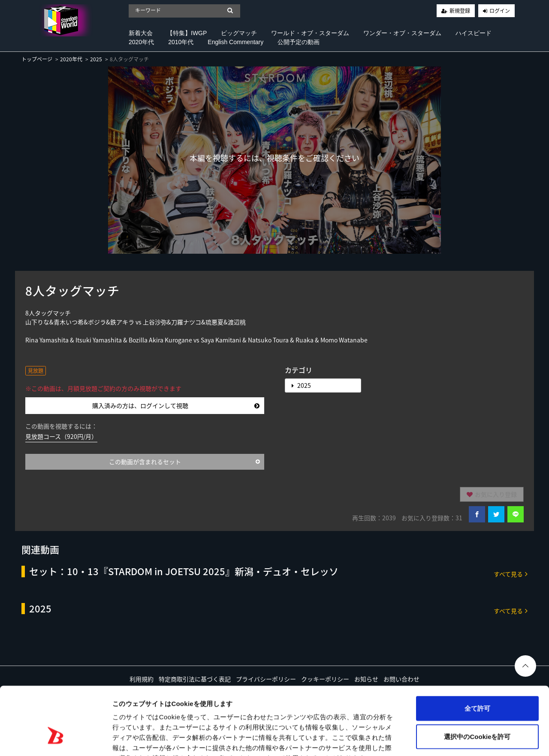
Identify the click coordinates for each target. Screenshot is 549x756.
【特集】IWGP (187, 33)
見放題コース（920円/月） (61, 436)
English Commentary (235, 42)
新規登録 (460, 11)
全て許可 (477, 655)
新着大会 (141, 33)
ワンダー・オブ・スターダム (402, 33)
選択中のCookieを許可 (477, 683)
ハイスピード (474, 33)
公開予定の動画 (299, 42)
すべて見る (511, 574)
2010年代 (181, 42)
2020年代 (141, 42)
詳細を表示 (414, 739)
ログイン (500, 11)
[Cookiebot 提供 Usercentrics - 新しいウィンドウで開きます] (56, 739)
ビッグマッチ (239, 33)
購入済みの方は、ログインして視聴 (176, 405)
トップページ (37, 59)
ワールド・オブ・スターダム (310, 33)
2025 (96, 59)
